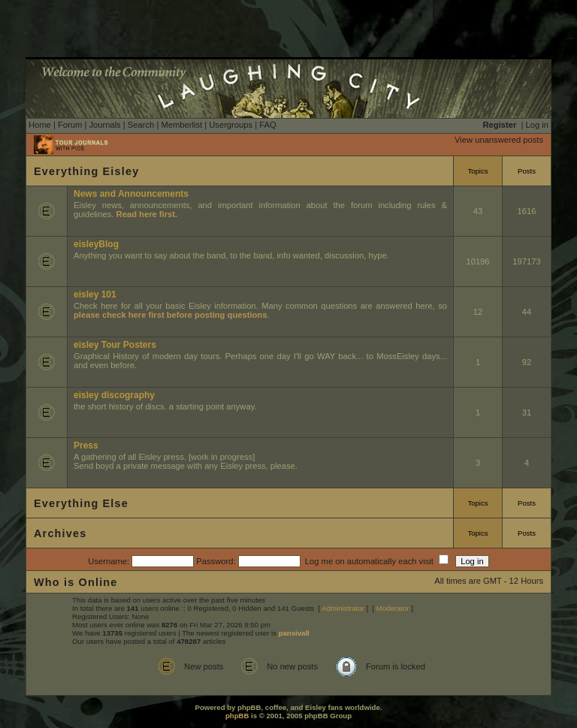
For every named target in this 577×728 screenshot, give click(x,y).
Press (86, 446)
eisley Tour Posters (115, 345)
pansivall (294, 633)
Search (141, 125)
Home (40, 125)
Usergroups (231, 125)
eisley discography (114, 395)
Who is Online (76, 582)
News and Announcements (131, 194)
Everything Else (81, 503)
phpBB (237, 716)
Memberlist (181, 125)
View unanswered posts (499, 140)
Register (500, 125)
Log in (537, 125)
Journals (104, 125)
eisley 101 (95, 295)
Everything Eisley (86, 171)
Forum (70, 125)
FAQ (267, 125)
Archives (60, 533)
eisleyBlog (96, 244)
